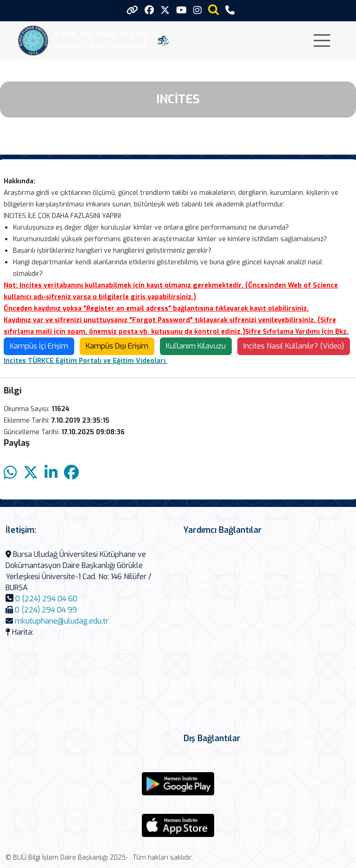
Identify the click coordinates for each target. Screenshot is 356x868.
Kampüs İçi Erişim (39, 346)
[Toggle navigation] (322, 41)
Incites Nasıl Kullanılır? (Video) (294, 346)
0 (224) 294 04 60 (46, 599)
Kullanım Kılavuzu (196, 346)
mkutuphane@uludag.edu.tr (62, 621)
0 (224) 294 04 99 (46, 610)
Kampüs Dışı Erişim (117, 346)
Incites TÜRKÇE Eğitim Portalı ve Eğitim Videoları (85, 361)
